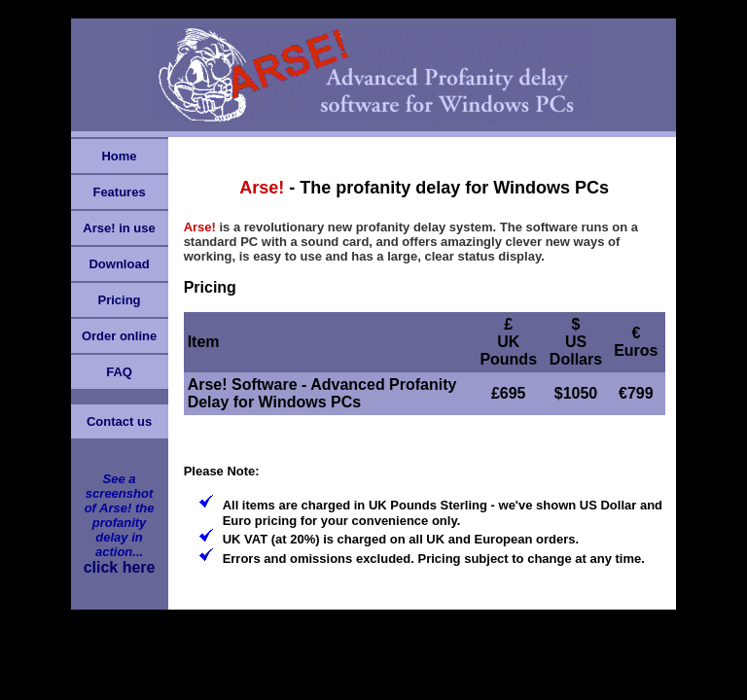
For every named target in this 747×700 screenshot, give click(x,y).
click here (120, 567)
